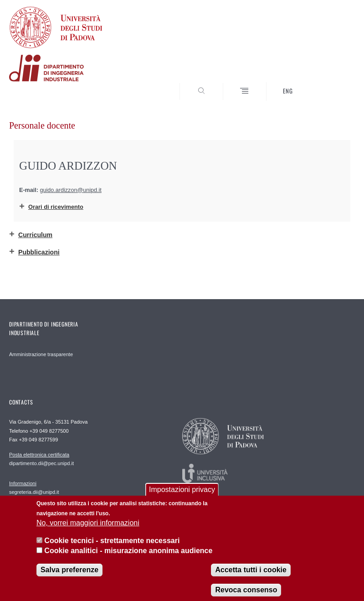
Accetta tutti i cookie (251, 577)
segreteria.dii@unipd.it (34, 487)
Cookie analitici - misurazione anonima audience (128, 558)
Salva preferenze (69, 577)
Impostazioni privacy (182, 497)
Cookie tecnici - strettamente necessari (112, 548)
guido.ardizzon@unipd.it (71, 190)
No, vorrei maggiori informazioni (88, 531)
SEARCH (330, 83)
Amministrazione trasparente (41, 354)
